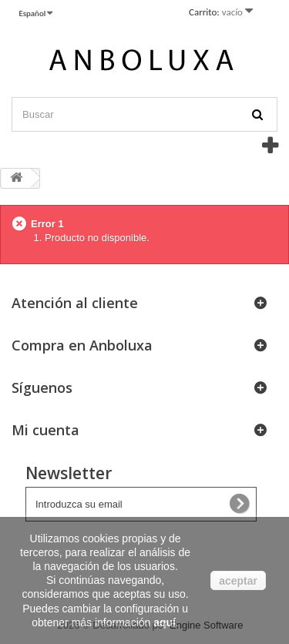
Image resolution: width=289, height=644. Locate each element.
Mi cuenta (45, 430)
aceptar (238, 581)
